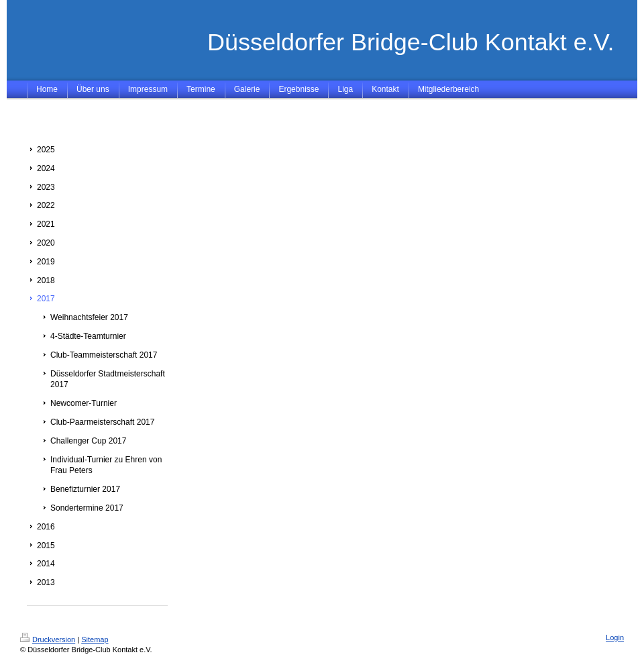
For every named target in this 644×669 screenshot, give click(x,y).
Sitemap (95, 639)
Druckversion (48, 639)
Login (615, 637)
